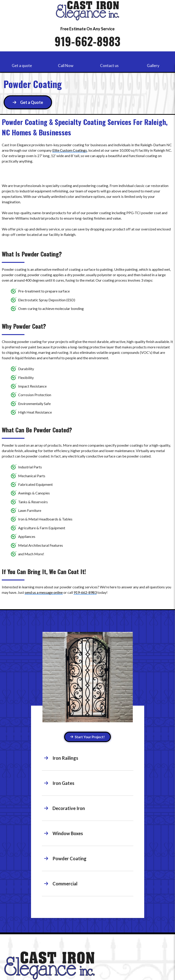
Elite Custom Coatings (70, 150)
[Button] (28, 102)
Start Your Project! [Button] (88, 737)
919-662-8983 (87, 41)
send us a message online (44, 592)
